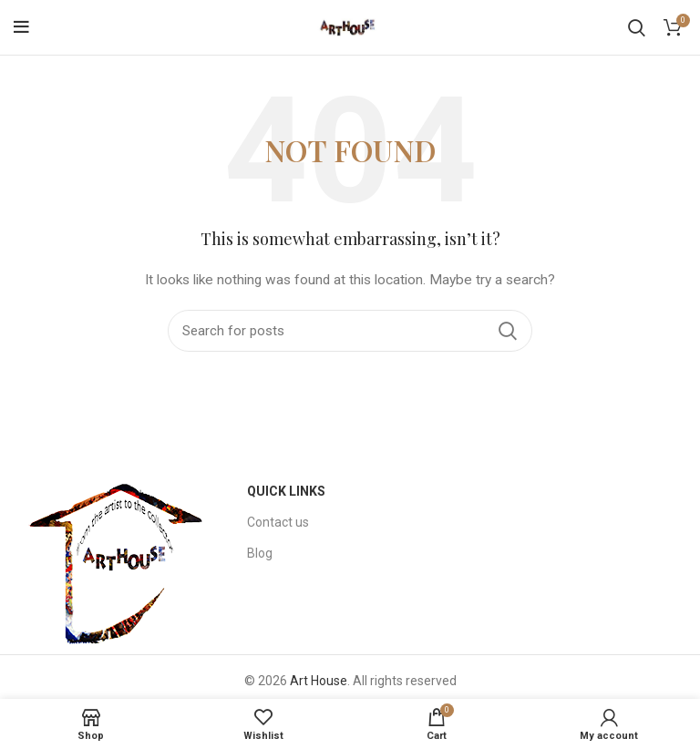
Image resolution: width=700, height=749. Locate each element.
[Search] (637, 27)
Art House (319, 681)
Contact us (278, 522)
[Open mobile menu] (21, 27)
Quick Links (286, 491)
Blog (260, 553)
